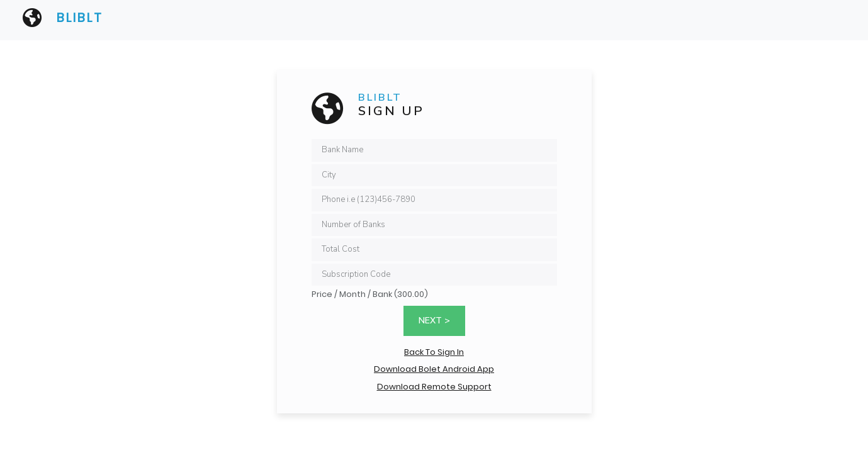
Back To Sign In (434, 352)
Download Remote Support (434, 387)
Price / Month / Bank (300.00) (370, 294)
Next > (434, 321)
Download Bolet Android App (434, 369)
